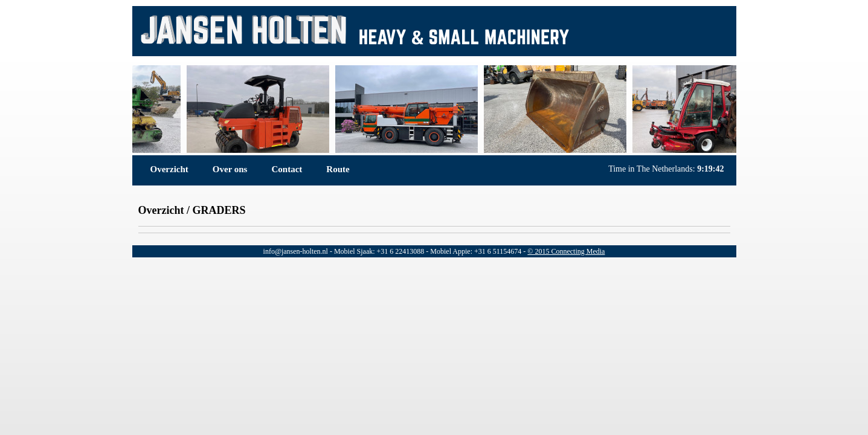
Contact (287, 169)
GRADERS (219, 210)
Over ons (230, 169)
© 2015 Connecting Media (566, 251)
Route (338, 169)
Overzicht (169, 169)
